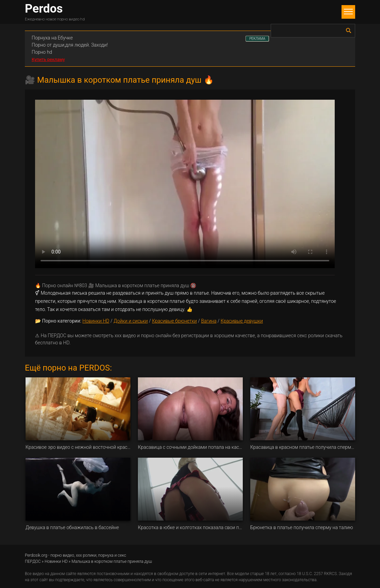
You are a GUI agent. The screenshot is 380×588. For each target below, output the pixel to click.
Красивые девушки (242, 321)
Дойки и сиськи (131, 321)
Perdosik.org (36, 555)
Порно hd (42, 52)
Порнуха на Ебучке (52, 38)
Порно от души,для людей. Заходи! (70, 45)
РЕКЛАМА (257, 39)
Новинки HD (96, 321)
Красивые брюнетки (174, 321)
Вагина (209, 321)
